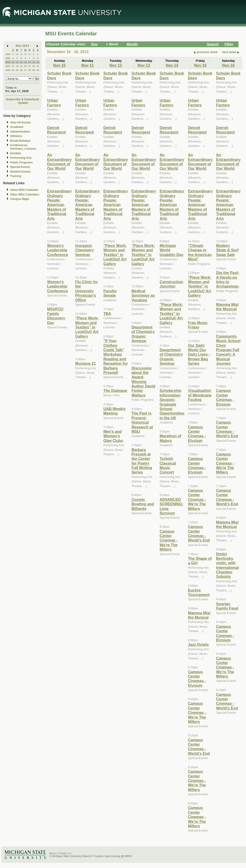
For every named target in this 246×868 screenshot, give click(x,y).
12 (21, 62)
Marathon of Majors (170, 438)
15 (34, 62)
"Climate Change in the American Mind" (200, 252)
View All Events (20, 123)
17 (13, 66)
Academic (17, 127)
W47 (8, 66)
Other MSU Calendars (25, 195)
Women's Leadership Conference (58, 250)
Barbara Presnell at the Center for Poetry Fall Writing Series (142, 461)
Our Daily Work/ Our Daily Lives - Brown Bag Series (199, 354)
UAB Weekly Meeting (114, 411)
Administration (20, 132)
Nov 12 (116, 65)
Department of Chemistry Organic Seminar (143, 334)
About (53, 853)
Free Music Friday (198, 325)
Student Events (20, 172)
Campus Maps (20, 199)
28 (17, 54)
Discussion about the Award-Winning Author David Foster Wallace (143, 382)
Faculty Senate (110, 293)
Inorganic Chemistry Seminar (84, 250)
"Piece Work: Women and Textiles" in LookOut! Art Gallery (87, 327)
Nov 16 (228, 65)
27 (13, 54)
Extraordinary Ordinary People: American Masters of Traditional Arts (59, 205)
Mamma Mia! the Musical (199, 615)
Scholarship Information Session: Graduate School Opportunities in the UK (172, 404)
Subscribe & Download (22, 99)
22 (34, 66)
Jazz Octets (198, 644)
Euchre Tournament (199, 592)
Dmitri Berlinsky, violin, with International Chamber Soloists (227, 565)
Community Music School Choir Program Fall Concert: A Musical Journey (228, 350)
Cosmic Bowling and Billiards (143, 504)
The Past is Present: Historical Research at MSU (142, 422)
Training (16, 176)
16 (38, 62)
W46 (8, 62)
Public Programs (21, 163)
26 (21, 70)
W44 (8, 54)
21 (30, 66)
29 (21, 54)
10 (13, 62)
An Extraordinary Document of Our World (59, 162)
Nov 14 (172, 65)
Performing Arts (21, 158)
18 (17, 66)
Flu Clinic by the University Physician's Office (86, 291)
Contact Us (65, 853)
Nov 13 (144, 65)
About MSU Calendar (24, 190)
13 (25, 62)
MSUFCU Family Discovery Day (56, 316)
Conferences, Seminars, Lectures (23, 147)
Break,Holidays (20, 141)
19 (21, 66)
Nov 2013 (22, 46)
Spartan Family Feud (227, 606)
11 (17, 62)
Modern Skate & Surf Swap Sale (227, 250)
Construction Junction (171, 284)
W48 (8, 70)
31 (30, 54)
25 (17, 70)
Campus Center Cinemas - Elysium (197, 434)
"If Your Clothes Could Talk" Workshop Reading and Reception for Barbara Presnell (116, 357)
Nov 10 (59, 65)
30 (25, 54)
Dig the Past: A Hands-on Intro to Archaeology (228, 279)
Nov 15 (200, 65)
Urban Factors (54, 103)
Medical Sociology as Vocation (143, 295)
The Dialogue (115, 391)
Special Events (20, 167)
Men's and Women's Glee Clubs (113, 436)
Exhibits (16, 153)
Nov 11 (88, 65)
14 (30, 62)
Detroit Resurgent (56, 130)
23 (38, 66)
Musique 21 (86, 363)
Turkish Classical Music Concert (168, 465)
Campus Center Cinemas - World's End (199, 533)
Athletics (16, 136)
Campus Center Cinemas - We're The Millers (169, 540)
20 (25, 66)
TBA (107, 314)
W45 (8, 58)
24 (13, 70)
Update (23, 103)
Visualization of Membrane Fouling (200, 395)
